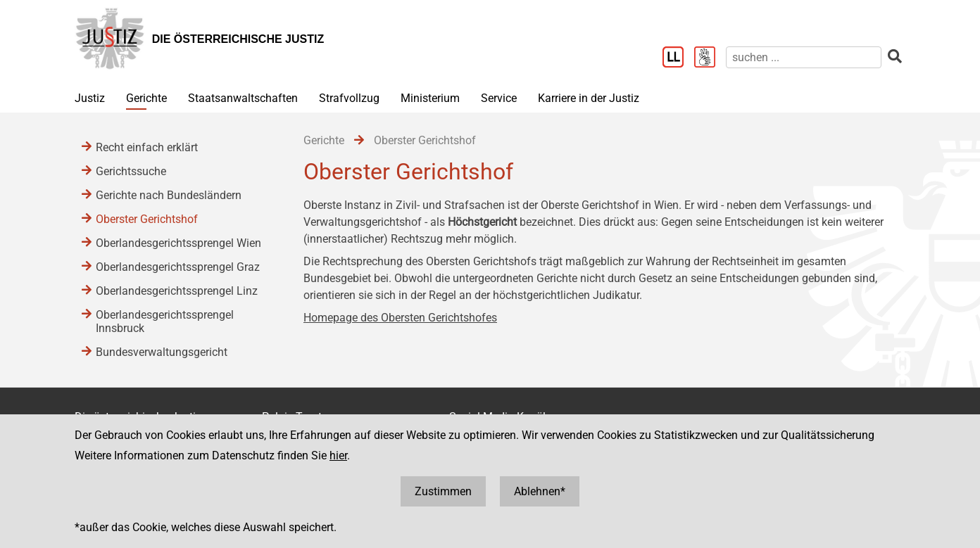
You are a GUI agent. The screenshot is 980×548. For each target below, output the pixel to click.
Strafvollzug (349, 98)
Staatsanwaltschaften (243, 98)
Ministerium (430, 98)
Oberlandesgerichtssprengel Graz (178, 267)
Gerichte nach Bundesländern (169, 195)
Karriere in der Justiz (589, 98)
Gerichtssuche (131, 171)
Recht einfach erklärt (147, 147)
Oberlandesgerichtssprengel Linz (177, 291)
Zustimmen (443, 491)
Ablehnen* (540, 491)
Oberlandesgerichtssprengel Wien (178, 243)
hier (338, 455)
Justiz (90, 98)
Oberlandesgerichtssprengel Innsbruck (165, 321)
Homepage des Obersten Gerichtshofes (400, 318)
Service (499, 98)
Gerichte (146, 98)
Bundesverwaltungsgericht (162, 352)
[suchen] (804, 57)
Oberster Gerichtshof (147, 219)
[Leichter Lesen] (678, 58)
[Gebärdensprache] (710, 58)
